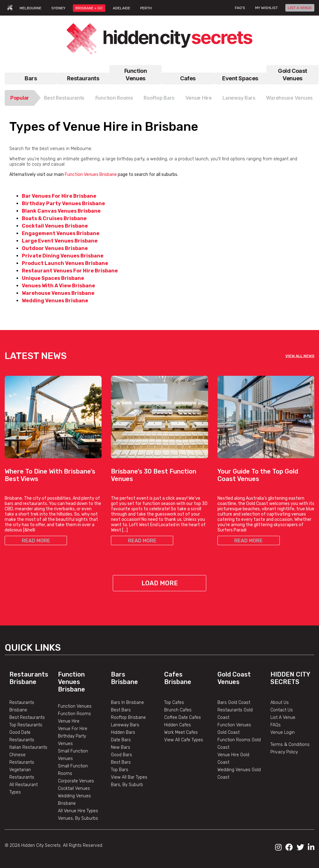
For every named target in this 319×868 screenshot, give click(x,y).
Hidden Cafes (178, 725)
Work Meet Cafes (181, 732)
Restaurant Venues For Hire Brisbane (70, 271)
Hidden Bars (123, 732)
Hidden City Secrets (290, 678)
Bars (31, 78)
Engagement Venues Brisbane (61, 233)
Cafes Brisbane (178, 678)
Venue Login (283, 732)
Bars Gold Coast (234, 703)
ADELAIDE (121, 8)
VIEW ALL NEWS (300, 356)
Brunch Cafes (178, 710)
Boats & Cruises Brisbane (54, 218)
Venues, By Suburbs (78, 818)
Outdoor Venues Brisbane (55, 248)
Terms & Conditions (290, 745)
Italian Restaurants (28, 747)
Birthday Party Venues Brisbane (63, 203)
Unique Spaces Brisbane (53, 278)
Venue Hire (199, 98)
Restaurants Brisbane (29, 678)
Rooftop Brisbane (128, 717)
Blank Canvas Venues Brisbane (61, 211)
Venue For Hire (73, 729)
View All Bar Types (129, 777)
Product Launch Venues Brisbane (65, 263)
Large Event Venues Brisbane (60, 241)
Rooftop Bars (159, 98)
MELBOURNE (31, 8)
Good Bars (121, 755)
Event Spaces (240, 78)
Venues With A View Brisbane (58, 286)
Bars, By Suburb (127, 785)
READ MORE (36, 541)
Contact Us (282, 710)
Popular (20, 98)
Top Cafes (174, 703)
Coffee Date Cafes (183, 717)
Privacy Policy (284, 752)
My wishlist (267, 8)
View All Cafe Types (184, 740)
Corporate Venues (76, 781)
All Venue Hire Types (78, 811)
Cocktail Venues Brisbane (55, 226)
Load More (160, 583)
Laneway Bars (239, 98)
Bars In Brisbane (127, 703)
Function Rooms (114, 98)
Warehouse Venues (289, 98)
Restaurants (83, 78)
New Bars (121, 747)
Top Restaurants (26, 725)
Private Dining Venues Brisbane (63, 256)
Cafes (188, 78)
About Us (280, 703)
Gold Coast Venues (293, 75)
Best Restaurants (64, 98)
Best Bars (121, 710)
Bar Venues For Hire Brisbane (59, 196)
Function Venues (136, 75)
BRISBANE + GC (89, 8)
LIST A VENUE (300, 8)
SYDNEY (58, 8)
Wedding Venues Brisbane (55, 301)
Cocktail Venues (74, 788)
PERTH (146, 8)
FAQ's (240, 8)
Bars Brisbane (124, 678)
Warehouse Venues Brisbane (58, 293)
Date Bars (121, 740)
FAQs (276, 725)
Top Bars (120, 770)
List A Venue (283, 717)
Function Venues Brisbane (90, 175)
